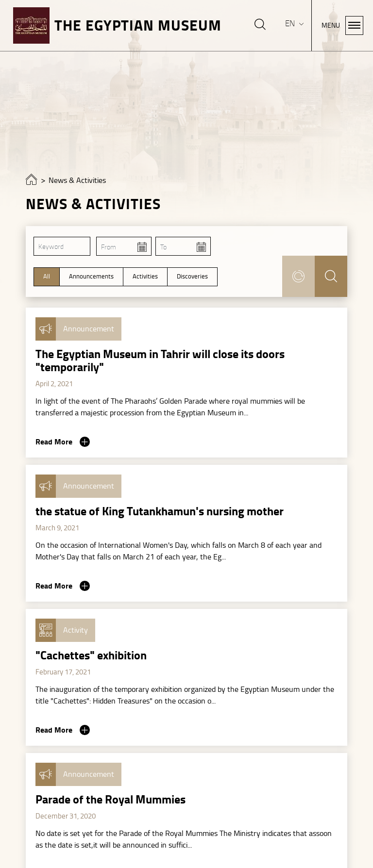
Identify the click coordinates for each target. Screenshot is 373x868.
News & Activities (77, 180)
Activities (145, 277)
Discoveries (192, 277)
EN (291, 24)
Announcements (91, 277)
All (47, 277)
